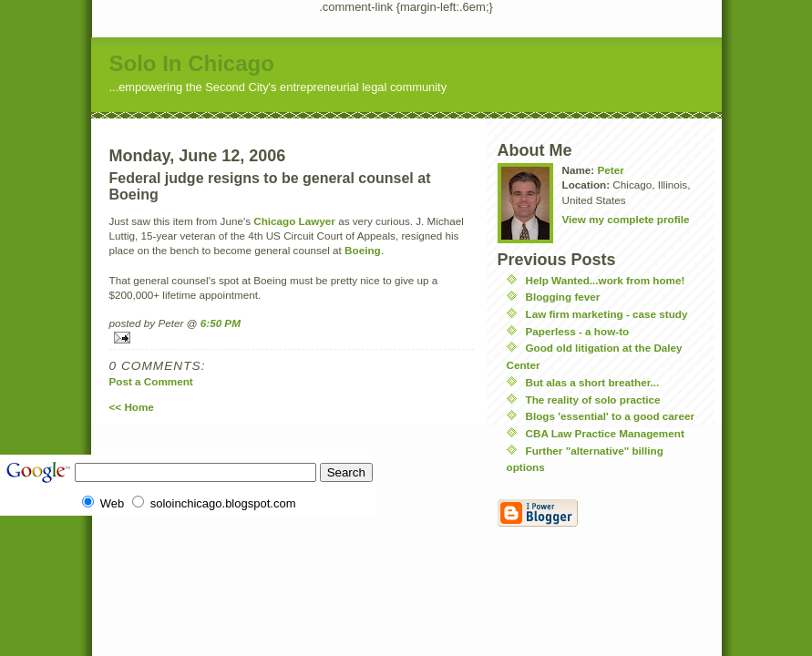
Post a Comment (151, 381)
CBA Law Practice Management (605, 433)
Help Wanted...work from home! (606, 280)
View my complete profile (626, 219)
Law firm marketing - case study (607, 314)
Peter (610, 170)
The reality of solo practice (593, 400)
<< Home (132, 407)
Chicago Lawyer (294, 221)
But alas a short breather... (593, 382)
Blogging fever (563, 297)
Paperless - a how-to (578, 331)
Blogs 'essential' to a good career (610, 416)
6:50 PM (221, 323)
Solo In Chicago (192, 63)
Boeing (363, 250)
